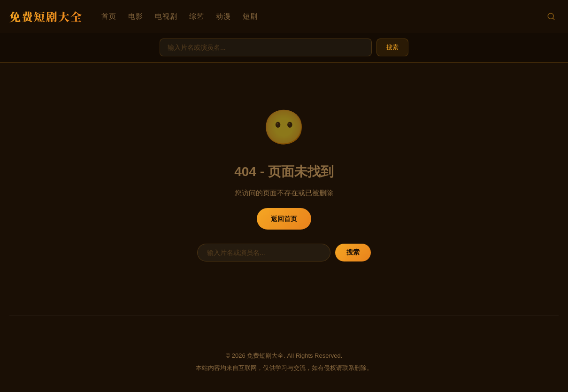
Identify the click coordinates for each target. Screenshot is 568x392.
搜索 (392, 47)
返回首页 (284, 219)
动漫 (223, 16)
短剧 (250, 16)
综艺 (197, 16)
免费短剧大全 (46, 16)
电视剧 (166, 16)
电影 (136, 16)
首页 (109, 16)
